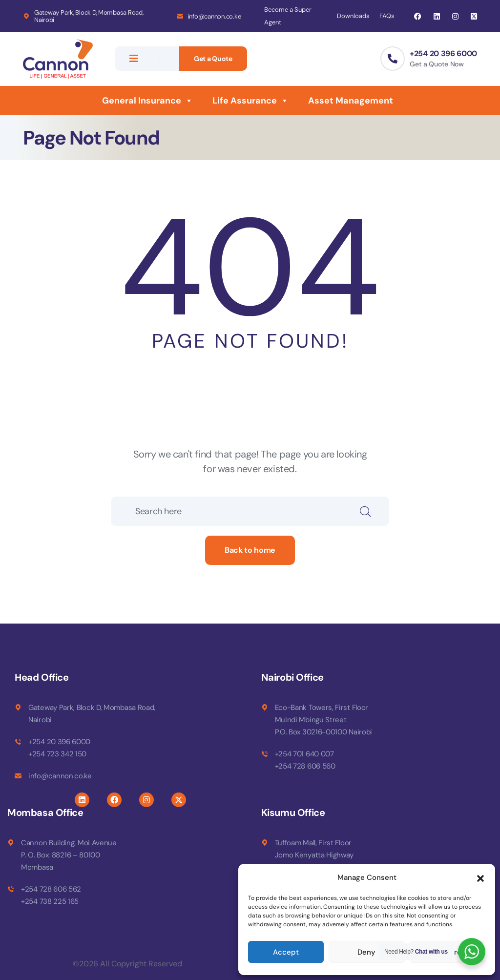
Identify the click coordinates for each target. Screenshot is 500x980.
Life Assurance (250, 101)
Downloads (353, 16)
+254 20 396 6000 (443, 53)
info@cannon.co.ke (215, 16)
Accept (286, 952)
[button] (480, 877)
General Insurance (147, 101)
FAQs (387, 16)
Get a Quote (213, 59)
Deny (366, 952)
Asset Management (351, 101)
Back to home (250, 550)
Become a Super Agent (288, 16)
